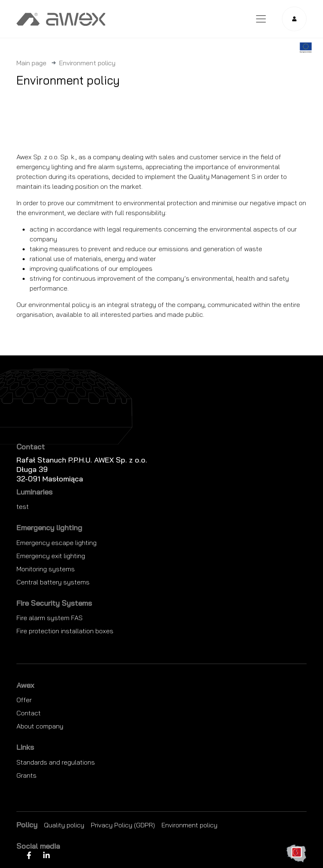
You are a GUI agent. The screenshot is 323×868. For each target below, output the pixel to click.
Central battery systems (53, 582)
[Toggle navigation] (261, 19)
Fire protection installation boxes (65, 631)
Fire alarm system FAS (50, 618)
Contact (29, 713)
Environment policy (189, 825)
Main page (31, 63)
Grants (27, 775)
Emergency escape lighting (57, 543)
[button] (294, 19)
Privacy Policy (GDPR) (123, 825)
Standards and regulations (56, 762)
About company (40, 726)
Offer (24, 700)
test (23, 506)
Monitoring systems (46, 569)
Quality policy (64, 825)
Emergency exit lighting (51, 556)
